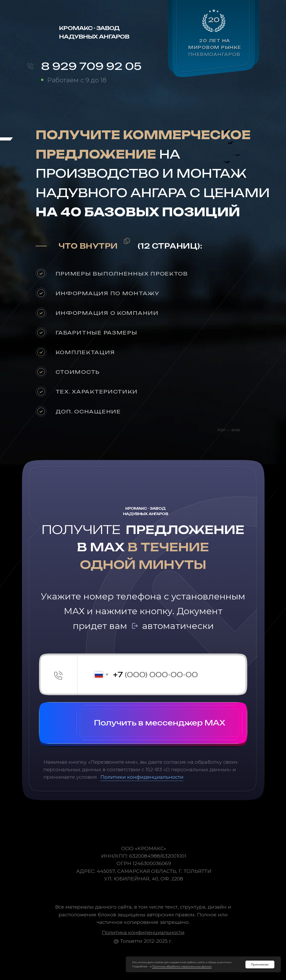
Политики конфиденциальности (142, 777)
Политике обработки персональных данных (182, 966)
